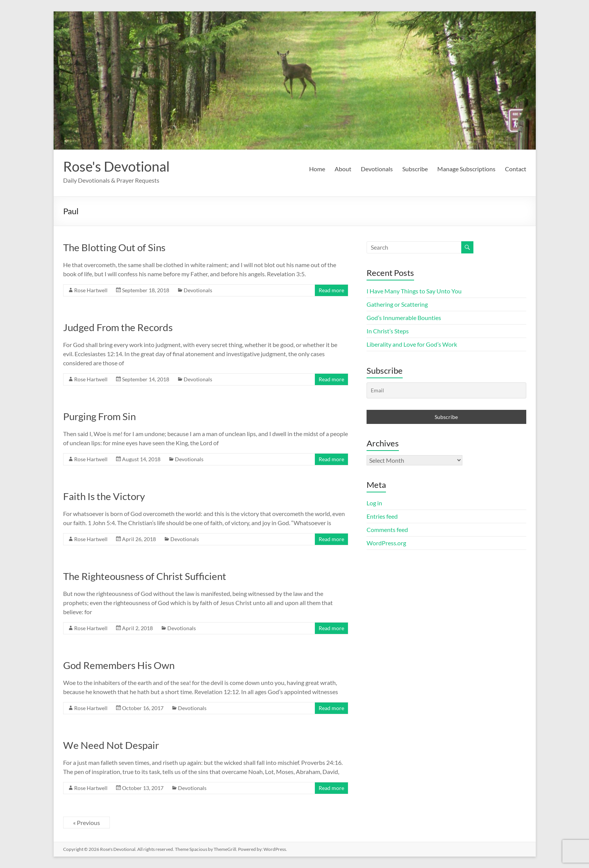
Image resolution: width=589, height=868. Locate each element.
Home (317, 169)
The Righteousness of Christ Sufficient (145, 576)
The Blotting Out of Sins (114, 247)
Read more (331, 290)
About (343, 169)
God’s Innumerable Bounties (404, 318)
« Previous (87, 823)
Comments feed (387, 530)
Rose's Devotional (116, 166)
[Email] (446, 390)
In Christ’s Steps (388, 331)
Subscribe (415, 169)
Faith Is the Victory (104, 496)
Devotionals (377, 169)
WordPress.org (386, 543)
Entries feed (382, 516)
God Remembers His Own (119, 665)
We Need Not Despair (111, 745)
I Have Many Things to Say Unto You (414, 291)
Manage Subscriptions (466, 169)
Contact (516, 169)
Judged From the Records (118, 327)
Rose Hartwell (91, 290)
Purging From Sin (99, 416)
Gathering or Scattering (397, 304)
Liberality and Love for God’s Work (412, 344)
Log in (374, 503)
